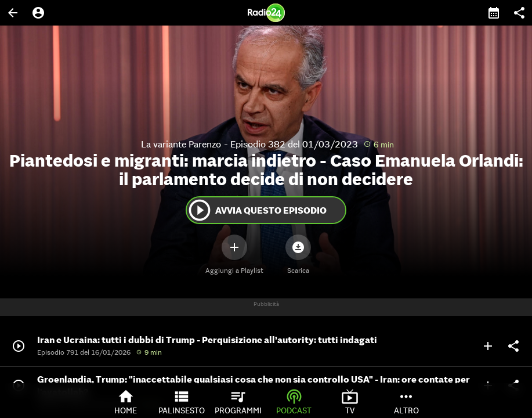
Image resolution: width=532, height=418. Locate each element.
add (488, 346)
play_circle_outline (200, 210)
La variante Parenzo (181, 144)
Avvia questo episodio (257, 210)
